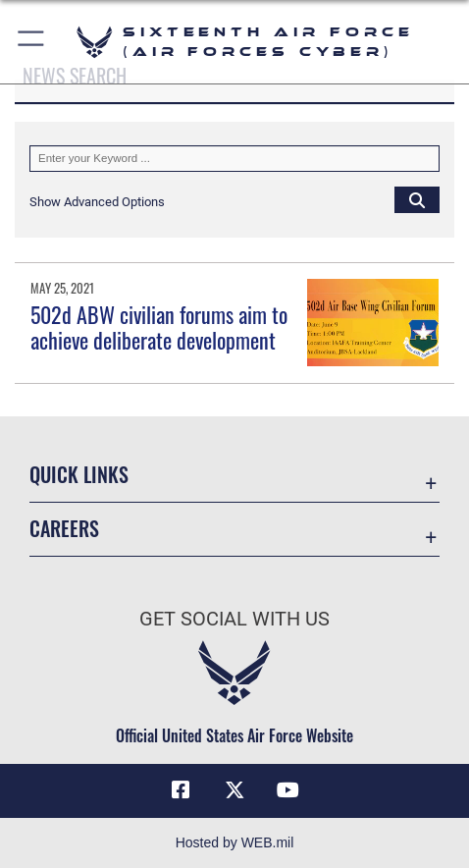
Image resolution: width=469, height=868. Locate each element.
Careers (64, 528)
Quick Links (79, 474)
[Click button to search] (417, 199)
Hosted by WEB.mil (235, 842)
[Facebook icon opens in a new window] (181, 790)
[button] (32, 42)
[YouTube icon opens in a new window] (288, 790)
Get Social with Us (234, 619)
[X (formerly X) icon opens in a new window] (234, 790)
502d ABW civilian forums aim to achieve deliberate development (159, 327)
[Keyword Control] (234, 158)
